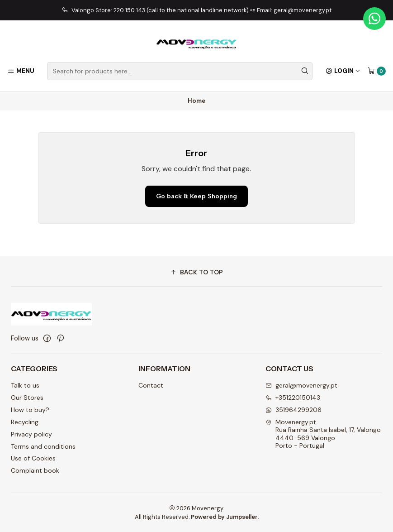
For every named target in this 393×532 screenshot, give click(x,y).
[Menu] (21, 71)
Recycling (25, 422)
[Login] (343, 71)
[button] (196, 273)
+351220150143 (293, 398)
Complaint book (35, 470)
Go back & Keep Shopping (196, 196)
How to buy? (30, 410)
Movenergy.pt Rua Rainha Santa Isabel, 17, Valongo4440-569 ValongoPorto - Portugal (323, 434)
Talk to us (25, 385)
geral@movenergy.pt (301, 385)
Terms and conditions (43, 446)
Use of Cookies (33, 458)
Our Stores (27, 398)
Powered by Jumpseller (224, 517)
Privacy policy (31, 434)
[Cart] (377, 71)
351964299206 (294, 410)
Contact (151, 385)
